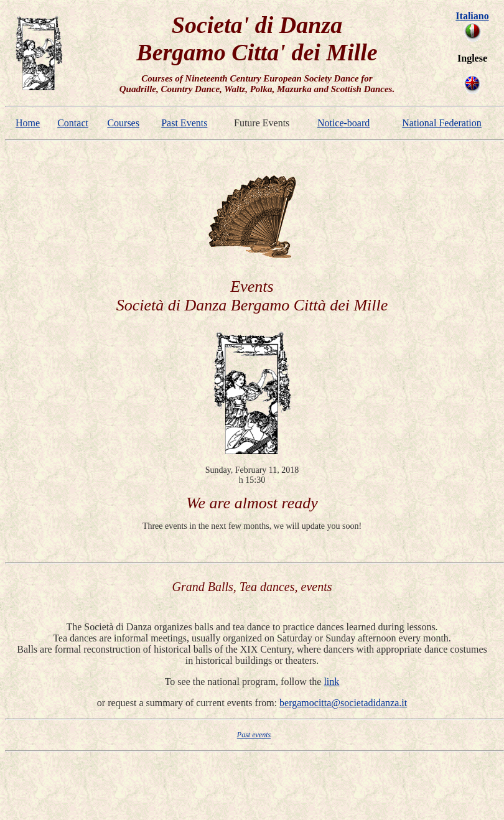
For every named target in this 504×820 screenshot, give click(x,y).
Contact (73, 123)
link (331, 682)
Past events (254, 735)
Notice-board (343, 123)
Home (28, 123)
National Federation (442, 123)
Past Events (184, 123)
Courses (123, 123)
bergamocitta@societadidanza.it (343, 703)
